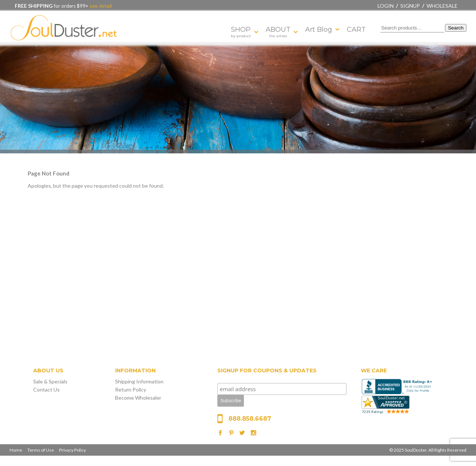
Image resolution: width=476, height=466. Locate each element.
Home (16, 450)
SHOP (241, 32)
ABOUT (278, 32)
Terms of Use (41, 450)
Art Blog (319, 29)
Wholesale (442, 6)
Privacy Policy (73, 450)
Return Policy (131, 390)
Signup (410, 6)
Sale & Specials (50, 381)
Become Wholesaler (138, 398)
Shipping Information (139, 381)
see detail (100, 6)
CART (356, 29)
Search (456, 28)
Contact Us (46, 390)
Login (386, 6)
